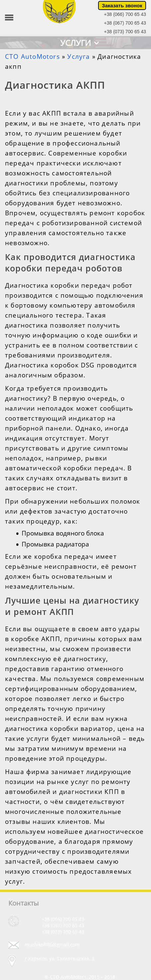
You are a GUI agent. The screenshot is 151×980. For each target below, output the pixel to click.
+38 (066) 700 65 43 (125, 14)
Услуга (78, 56)
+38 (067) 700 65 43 (125, 23)
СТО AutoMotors (32, 56)
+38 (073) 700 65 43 (125, 32)
